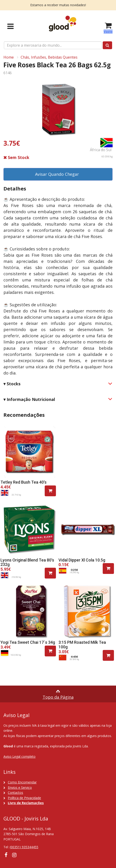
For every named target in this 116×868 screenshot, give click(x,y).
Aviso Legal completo (19, 756)
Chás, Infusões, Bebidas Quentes (49, 57)
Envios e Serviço (20, 787)
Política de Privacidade (24, 798)
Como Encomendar (22, 782)
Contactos (15, 793)
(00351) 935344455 (24, 847)
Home (9, 57)
